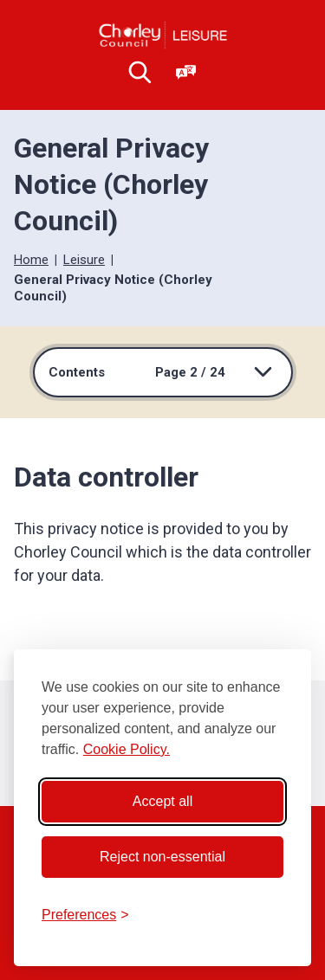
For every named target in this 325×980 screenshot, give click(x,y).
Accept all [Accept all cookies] (162, 801)
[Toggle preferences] (85, 915)
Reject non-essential (162, 857)
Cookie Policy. (127, 749)
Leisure (84, 260)
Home (31, 260)
